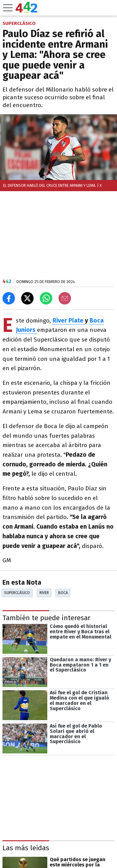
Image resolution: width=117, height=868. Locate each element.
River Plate (69, 321)
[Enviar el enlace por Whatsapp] (46, 298)
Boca (63, 593)
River (44, 593)
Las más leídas (26, 848)
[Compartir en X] (27, 298)
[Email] (65, 298)
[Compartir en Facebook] (9, 298)
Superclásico (17, 593)
